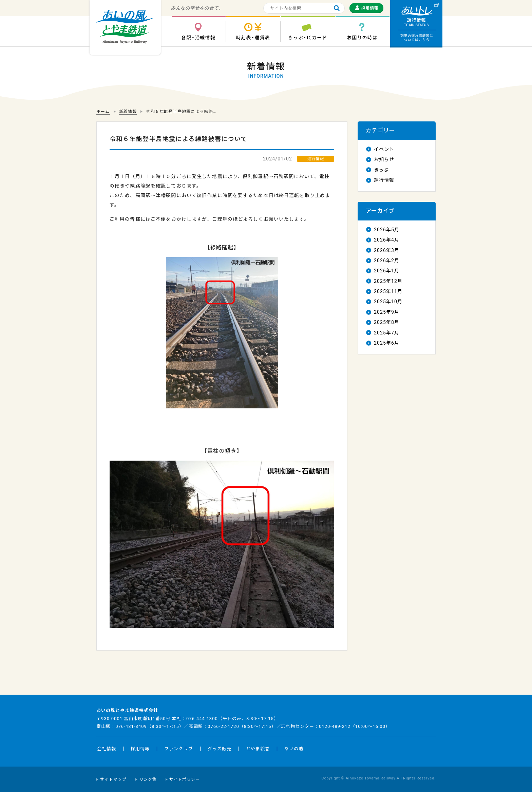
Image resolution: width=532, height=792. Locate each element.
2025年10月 (388, 302)
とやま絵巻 (258, 749)
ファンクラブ (178, 749)
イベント (384, 149)
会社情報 (107, 749)
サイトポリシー (185, 779)
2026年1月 (387, 271)
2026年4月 (387, 240)
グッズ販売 (220, 749)
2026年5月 (387, 230)
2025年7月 (387, 333)
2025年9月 (387, 312)
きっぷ (381, 170)
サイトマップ (113, 779)
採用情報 (140, 749)
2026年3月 (387, 250)
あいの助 (294, 749)
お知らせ (384, 159)
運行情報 (384, 180)
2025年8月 (387, 322)
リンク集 (148, 779)
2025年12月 (388, 281)
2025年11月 (388, 291)
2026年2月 (387, 260)
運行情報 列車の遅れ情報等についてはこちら (416, 24)
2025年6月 (387, 343)
